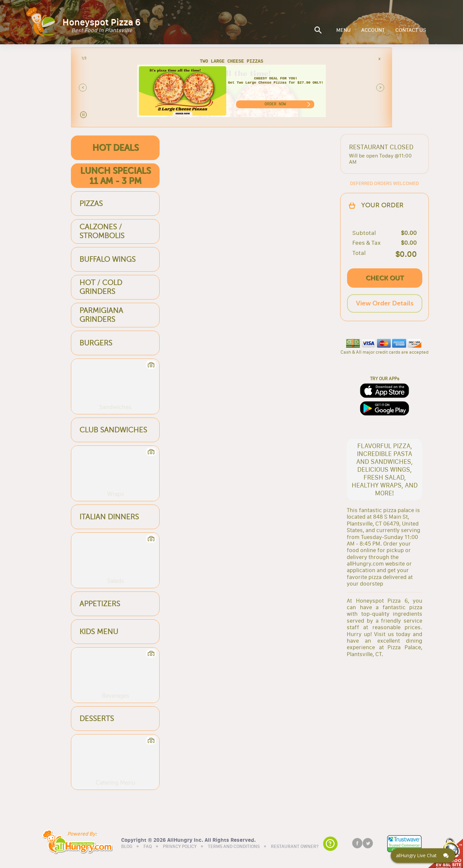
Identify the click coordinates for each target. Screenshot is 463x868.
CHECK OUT (385, 278)
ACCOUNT (373, 30)
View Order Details (385, 303)
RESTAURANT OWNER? (295, 846)
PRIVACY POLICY (180, 846)
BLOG (127, 846)
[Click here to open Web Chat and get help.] (423, 856)
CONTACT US (411, 30)
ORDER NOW (275, 104)
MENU (343, 30)
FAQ (148, 846)
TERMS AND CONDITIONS (234, 846)
